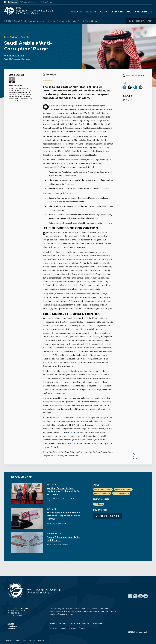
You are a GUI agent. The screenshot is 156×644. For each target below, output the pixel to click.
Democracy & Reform (123, 489)
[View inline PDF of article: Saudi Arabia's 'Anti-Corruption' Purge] (135, 75)
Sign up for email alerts (108, 516)
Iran (54, 21)
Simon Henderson (15, 55)
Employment (9, 640)
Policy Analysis (11, 37)
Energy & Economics (37, 21)
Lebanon (62, 21)
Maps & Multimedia (139, 12)
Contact (11, 624)
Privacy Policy (21, 640)
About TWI (54, 628)
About (104, 12)
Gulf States (73, 21)
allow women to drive (71, 432)
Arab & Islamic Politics (103, 489)
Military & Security (20, 21)
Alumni (83, 628)
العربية (28, 59)
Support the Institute (70, 628)
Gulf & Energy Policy (121, 493)
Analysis (76, 12)
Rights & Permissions (37, 640)
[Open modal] (141, 21)
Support (118, 12)
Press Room (12, 626)
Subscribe (11, 629)
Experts (91, 12)
